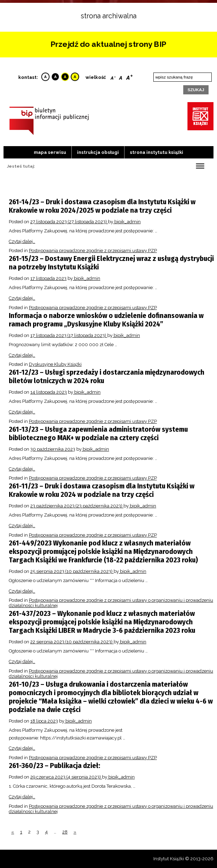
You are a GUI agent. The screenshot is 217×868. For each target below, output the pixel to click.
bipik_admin (127, 222)
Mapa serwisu (50, 152)
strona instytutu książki (157, 152)
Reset (121, 76)
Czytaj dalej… (22, 241)
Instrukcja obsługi (98, 152)
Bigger (129, 76)
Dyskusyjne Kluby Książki (55, 364)
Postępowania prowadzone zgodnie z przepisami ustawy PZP (93, 251)
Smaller (113, 76)
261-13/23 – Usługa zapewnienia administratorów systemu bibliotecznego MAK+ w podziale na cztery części (98, 433)
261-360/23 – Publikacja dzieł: (55, 766)
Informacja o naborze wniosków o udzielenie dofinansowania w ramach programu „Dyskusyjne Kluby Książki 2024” (106, 320)
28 (65, 832)
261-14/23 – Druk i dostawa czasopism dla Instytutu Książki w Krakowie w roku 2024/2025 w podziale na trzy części (102, 206)
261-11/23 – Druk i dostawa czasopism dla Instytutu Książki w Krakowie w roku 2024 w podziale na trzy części (102, 490)
